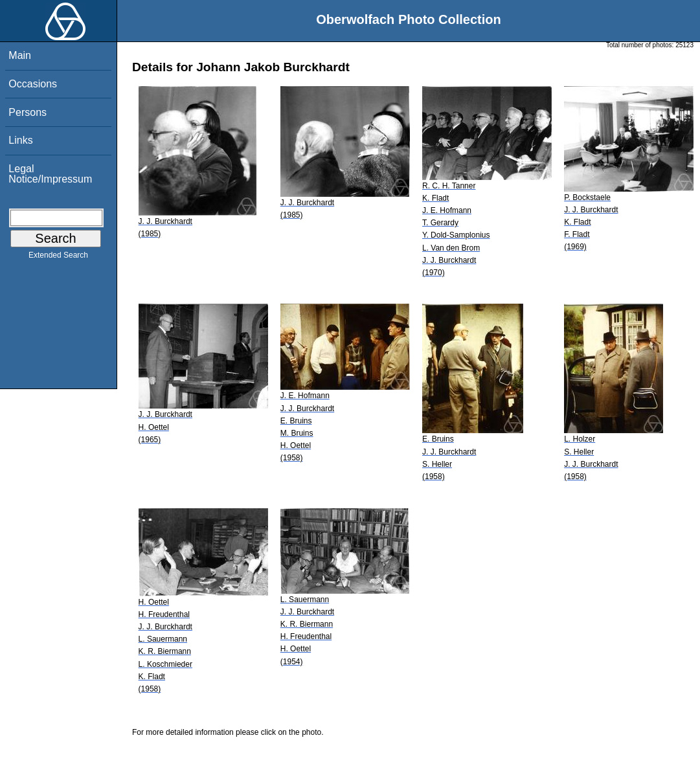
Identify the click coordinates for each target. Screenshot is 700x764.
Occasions (33, 84)
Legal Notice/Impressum (50, 174)
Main (20, 55)
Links (20, 140)
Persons (28, 112)
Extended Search (58, 258)
